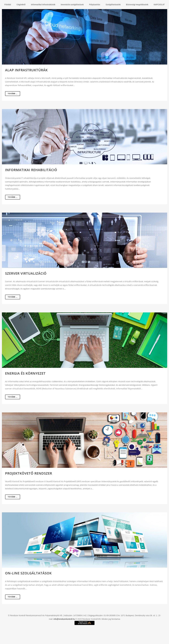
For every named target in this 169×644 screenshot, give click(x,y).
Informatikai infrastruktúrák (43, 5)
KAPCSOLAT (159, 5)
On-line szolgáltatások (28, 573)
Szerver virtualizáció (26, 273)
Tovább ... (13, 94)
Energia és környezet (25, 373)
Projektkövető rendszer (29, 473)
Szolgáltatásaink (113, 5)
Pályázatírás (95, 5)
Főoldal (8, 5)
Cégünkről (21, 5)
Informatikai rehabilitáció (31, 170)
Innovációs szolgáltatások (72, 5)
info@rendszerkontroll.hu (64, 619)
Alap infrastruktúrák (26, 70)
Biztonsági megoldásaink (137, 5)
